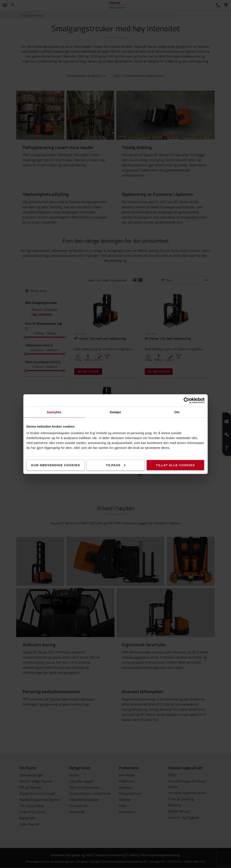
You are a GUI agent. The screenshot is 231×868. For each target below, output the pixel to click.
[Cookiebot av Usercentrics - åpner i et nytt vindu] (187, 400)
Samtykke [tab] (54, 412)
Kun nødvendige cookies (55, 465)
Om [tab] (177, 412)
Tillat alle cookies (175, 465)
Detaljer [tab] (115, 412)
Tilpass (116, 465)
